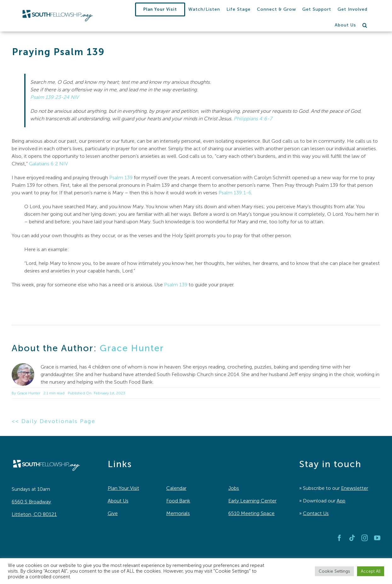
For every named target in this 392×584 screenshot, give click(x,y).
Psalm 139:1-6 (235, 193)
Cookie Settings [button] (334, 571)
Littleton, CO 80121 (34, 514)
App (341, 501)
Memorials (178, 513)
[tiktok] (352, 538)
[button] (365, 25)
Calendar (176, 488)
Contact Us (316, 513)
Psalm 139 (121, 177)
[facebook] (339, 538)
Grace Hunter (132, 348)
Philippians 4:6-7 (253, 119)
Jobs (234, 488)
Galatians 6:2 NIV (48, 164)
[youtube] (377, 538)
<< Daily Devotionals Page (54, 421)
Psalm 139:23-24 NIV (54, 97)
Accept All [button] (371, 571)
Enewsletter (355, 488)
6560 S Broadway (31, 502)
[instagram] (365, 538)
